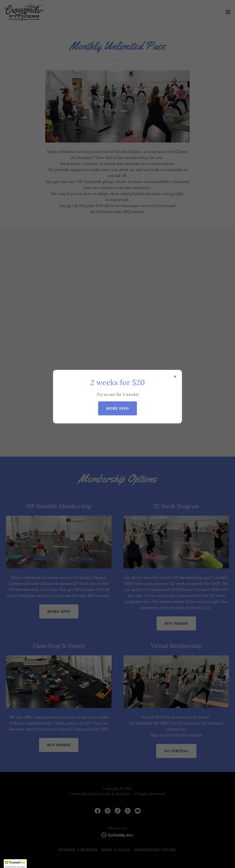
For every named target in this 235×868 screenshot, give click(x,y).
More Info (118, 408)
